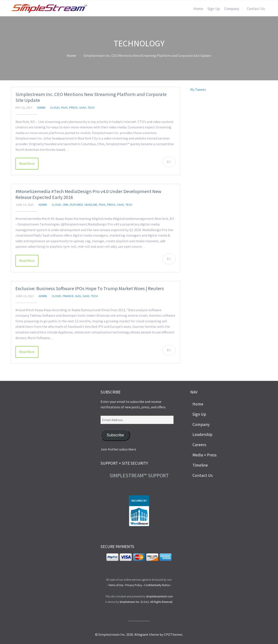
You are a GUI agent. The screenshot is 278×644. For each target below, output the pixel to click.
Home (198, 9)
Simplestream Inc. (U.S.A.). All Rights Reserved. (146, 602)
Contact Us (256, 9)
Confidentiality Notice (157, 585)
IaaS (78, 296)
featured (76, 205)
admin (41, 108)
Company (232, 9)
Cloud (55, 108)
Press (74, 108)
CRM (65, 205)
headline (91, 205)
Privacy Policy (134, 585)
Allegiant (141, 634)
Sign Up (214, 9)
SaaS (83, 108)
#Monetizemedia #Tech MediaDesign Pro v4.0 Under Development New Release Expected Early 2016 (88, 194)
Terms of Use (116, 585)
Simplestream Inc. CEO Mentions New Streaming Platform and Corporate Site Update (91, 97)
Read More (27, 163)
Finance (68, 296)
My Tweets (198, 89)
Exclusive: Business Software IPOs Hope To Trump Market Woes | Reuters (90, 288)
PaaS (64, 108)
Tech (91, 108)
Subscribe (115, 435)
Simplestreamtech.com (159, 596)
